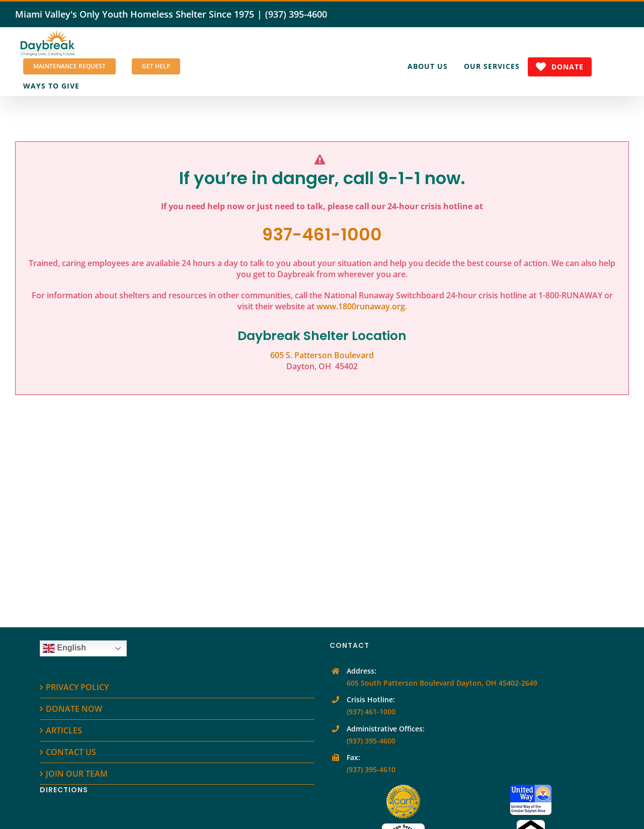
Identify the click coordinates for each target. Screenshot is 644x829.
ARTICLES (64, 730)
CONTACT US (71, 752)
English (64, 648)
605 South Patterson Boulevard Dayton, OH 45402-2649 (442, 683)
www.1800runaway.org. (362, 306)
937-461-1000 (322, 234)
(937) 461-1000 (371, 712)
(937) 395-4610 (371, 769)
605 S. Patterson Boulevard (322, 355)
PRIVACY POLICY (77, 687)
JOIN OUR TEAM (77, 774)
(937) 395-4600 (296, 14)
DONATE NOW (74, 709)
